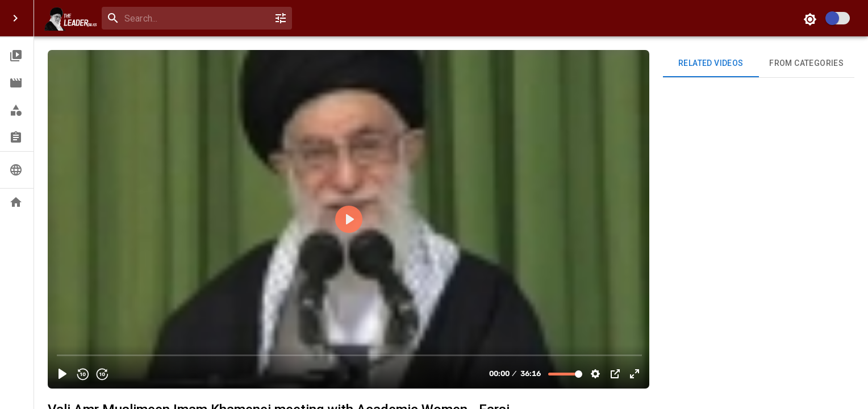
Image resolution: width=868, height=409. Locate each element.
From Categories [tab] (807, 64)
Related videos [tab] (711, 64)
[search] (195, 18)
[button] (17, 56)
